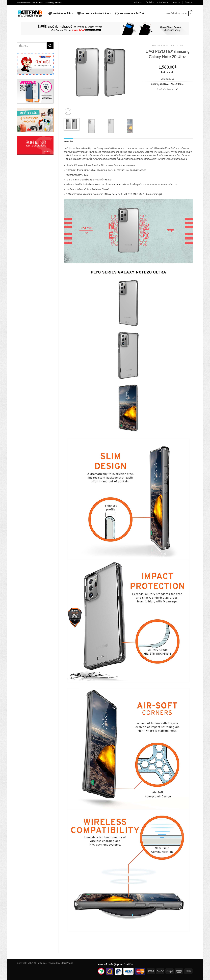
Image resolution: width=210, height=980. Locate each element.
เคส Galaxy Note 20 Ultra (168, 46)
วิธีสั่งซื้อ (150, 3)
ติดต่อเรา (189, 3)
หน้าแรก (138, 3)
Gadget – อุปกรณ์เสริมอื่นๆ (94, 13)
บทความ (177, 3)
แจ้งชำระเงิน (163, 3)
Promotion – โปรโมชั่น (130, 13)
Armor (170, 89)
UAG (176, 89)
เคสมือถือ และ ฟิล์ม (61, 13)
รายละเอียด (68, 141)
